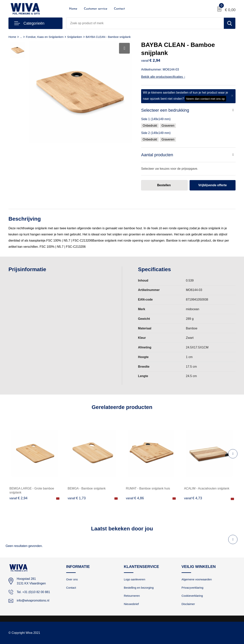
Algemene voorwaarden (197, 579)
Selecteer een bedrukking (165, 110)
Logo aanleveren (135, 579)
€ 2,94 (18, 498)
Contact (119, 9)
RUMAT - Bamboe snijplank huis (148, 488)
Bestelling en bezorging (139, 588)
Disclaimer (188, 604)
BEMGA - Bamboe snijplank (87, 488)
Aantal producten (157, 155)
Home (73, 9)
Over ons (72, 579)
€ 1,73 (77, 498)
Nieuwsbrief (131, 604)
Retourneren (132, 596)
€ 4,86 (135, 498)
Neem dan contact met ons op (206, 99)
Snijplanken (75, 37)
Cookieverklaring (192, 596)
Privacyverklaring (192, 588)
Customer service (96, 9)
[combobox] (145, 23)
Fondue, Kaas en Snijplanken (45, 37)
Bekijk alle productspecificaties (163, 77)
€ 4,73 (193, 498)
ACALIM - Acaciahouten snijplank (207, 488)
